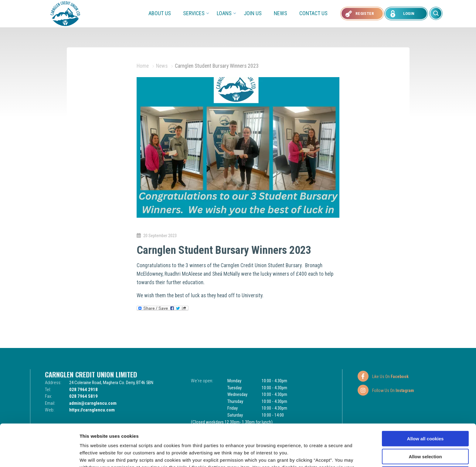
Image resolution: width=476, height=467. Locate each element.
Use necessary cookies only (425, 435)
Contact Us (313, 13)
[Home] (65, 13)
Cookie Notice (272, 435)
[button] (436, 13)
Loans (226, 13)
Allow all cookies (425, 399)
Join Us (253, 13)
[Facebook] (383, 376)
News (280, 13)
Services (196, 13)
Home (143, 66)
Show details (319, 455)
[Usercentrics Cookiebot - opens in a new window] (39, 455)
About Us (160, 13)
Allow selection (425, 417)
